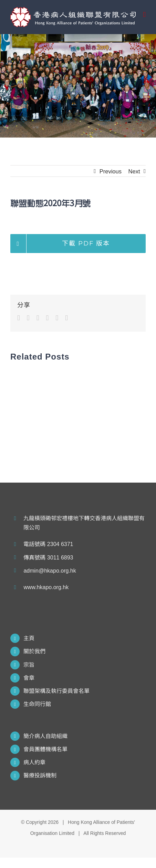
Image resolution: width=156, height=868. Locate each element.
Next (134, 171)
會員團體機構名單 (45, 749)
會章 (29, 678)
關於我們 (34, 651)
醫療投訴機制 (40, 775)
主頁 (29, 638)
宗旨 (29, 665)
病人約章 (34, 762)
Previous (111, 171)
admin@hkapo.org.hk (50, 571)
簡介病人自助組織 (45, 736)
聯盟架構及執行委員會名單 (56, 691)
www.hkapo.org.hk (46, 587)
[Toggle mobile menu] (144, 15)
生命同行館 (37, 704)
